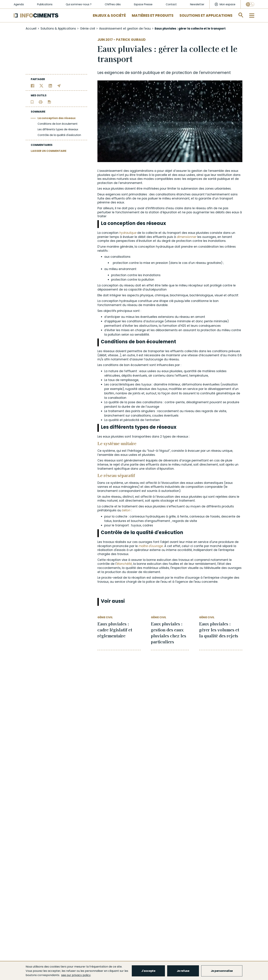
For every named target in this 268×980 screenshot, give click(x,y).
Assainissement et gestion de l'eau (125, 29)
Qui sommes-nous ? (79, 4)
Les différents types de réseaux (58, 129)
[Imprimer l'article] (41, 102)
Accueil (31, 29)
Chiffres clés (113, 4)
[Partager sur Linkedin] (50, 85)
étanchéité (124, 564)
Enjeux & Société (109, 15)
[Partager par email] (59, 85)
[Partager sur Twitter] (41, 85)
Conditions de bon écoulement (58, 124)
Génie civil (88, 29)
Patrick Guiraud (131, 40)
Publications (45, 4)
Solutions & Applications (58, 29)
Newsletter (197, 4)
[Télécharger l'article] (49, 102)
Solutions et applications (206, 15)
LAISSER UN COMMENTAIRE (49, 151)
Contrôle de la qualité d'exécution (59, 135)
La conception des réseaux (57, 118)
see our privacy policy (76, 975)
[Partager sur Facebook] (33, 85)
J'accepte (148, 971)
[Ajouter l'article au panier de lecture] (32, 102)
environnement (216, 73)
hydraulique (128, 233)
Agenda (19, 4)
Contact (171, 4)
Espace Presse (143, 4)
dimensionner (187, 237)
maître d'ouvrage (151, 546)
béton (126, 510)
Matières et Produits (153, 15)
